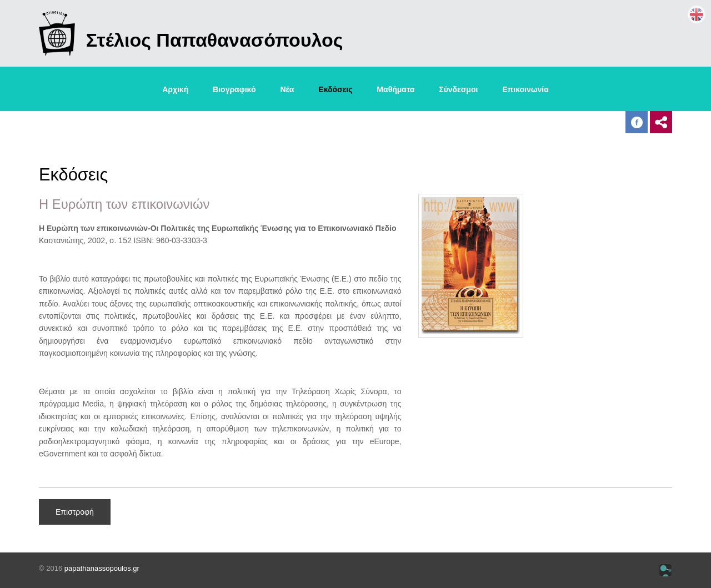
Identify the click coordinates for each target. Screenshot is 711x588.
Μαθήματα (395, 89)
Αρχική (175, 89)
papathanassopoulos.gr (102, 568)
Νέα (287, 89)
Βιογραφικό (234, 89)
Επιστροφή (75, 512)
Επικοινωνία (525, 89)
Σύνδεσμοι (458, 89)
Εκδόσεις (335, 89)
